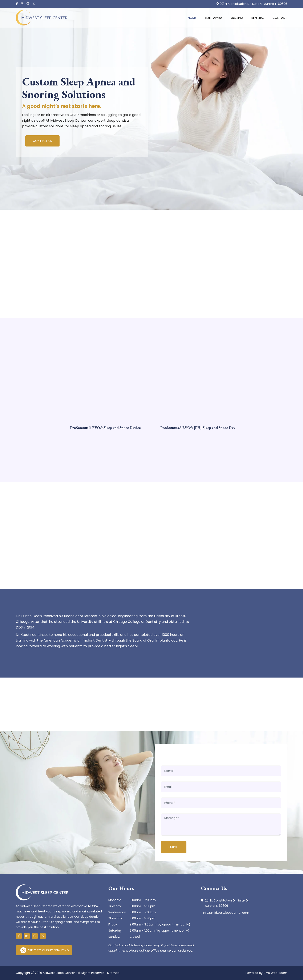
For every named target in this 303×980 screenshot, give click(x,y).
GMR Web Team (275, 973)
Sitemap (113, 973)
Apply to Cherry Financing (45, 950)
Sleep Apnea (213, 18)
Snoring (237, 18)
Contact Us (42, 142)
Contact (280, 18)
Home (192, 18)
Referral (258, 18)
